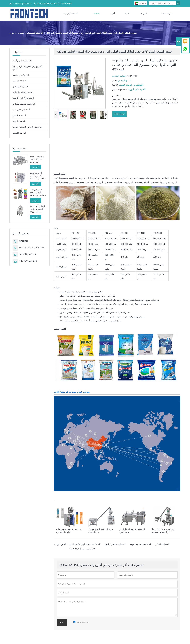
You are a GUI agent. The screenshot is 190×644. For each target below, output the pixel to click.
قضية (127, 14)
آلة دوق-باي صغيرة (21, 75)
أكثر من (36, 167)
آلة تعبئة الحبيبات (20, 81)
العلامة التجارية (119, 76)
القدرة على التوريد (137, 89)
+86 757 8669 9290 (28, 261)
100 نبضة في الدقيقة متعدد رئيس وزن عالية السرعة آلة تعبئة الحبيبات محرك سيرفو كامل (37, 193)
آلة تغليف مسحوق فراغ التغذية (82, 549)
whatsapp (24, 241)
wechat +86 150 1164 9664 (32, 248)
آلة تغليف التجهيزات (21, 110)
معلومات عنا (167, 14)
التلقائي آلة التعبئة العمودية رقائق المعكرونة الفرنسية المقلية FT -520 (38, 209)
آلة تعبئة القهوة (19, 121)
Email (119, 114)
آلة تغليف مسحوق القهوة (141, 544)
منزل (12, 33)
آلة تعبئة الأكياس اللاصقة (23, 98)
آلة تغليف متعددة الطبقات (24, 104)
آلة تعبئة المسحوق (35, 33)
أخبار (113, 14)
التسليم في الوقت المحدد (131, 85)
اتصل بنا (144, 14)
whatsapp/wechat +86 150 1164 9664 (54, 3)
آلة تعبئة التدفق (19, 116)
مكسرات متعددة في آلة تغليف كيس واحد (37, 159)
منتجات (97, 14)
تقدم (62, 622)
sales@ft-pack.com (22, 3)
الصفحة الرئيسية (71, 14)
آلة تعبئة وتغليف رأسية (22, 61)
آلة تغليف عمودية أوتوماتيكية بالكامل (85, 544)
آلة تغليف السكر (163, 544)
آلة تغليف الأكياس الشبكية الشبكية (27, 127)
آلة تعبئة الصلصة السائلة (23, 92)
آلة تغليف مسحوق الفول (115, 544)
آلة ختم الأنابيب (19, 133)
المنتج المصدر (124, 81)
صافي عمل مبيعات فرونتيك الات (72, 392)
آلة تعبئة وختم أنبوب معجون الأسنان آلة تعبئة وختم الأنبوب (37, 176)
